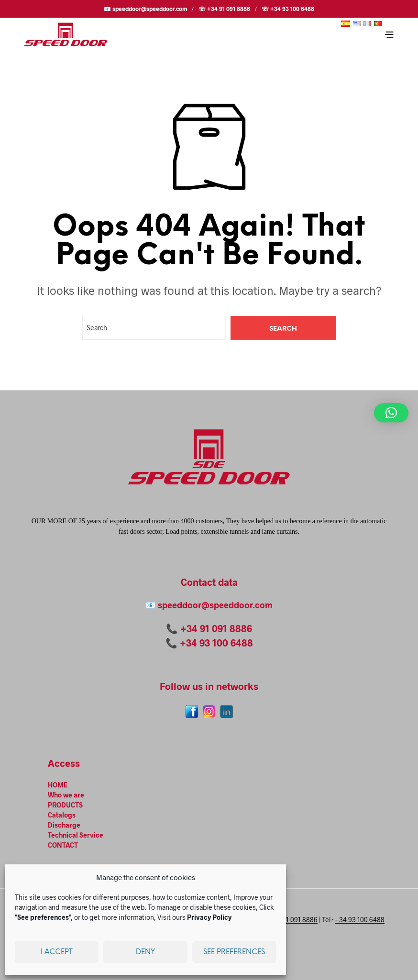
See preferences (234, 952)
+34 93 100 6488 (216, 643)
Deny (145, 952)
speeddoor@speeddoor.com (215, 605)
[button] (391, 413)
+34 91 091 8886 (216, 628)
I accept (57, 952)
